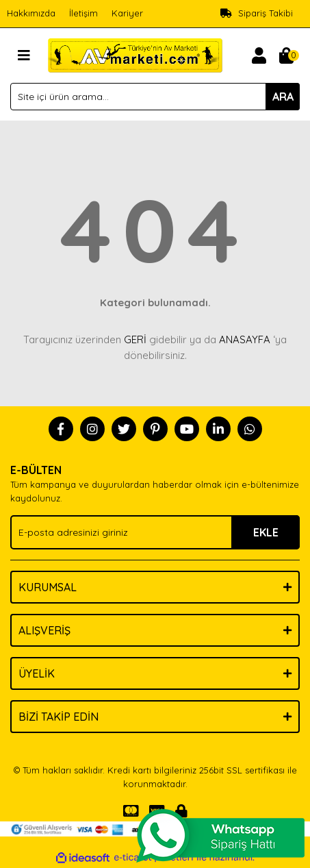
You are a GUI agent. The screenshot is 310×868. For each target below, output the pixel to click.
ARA (283, 97)
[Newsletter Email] (155, 532)
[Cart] (286, 55)
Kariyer (127, 13)
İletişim (83, 13)
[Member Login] (259, 55)
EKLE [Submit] (266, 532)
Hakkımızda (31, 13)
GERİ (135, 339)
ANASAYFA (245, 339)
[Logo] (135, 54)
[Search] (155, 97)
